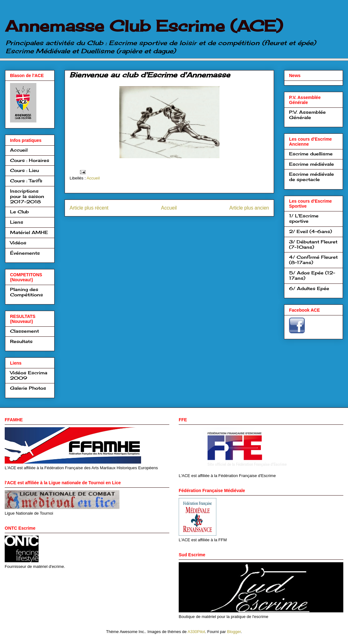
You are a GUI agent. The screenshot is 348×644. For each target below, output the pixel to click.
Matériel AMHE (29, 232)
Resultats (21, 341)
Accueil (93, 178)
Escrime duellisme (311, 154)
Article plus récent (89, 208)
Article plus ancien (249, 208)
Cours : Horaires (30, 160)
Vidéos (18, 243)
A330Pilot (196, 632)
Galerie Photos (28, 388)
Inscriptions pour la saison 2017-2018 (27, 196)
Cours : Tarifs (26, 181)
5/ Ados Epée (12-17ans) (312, 275)
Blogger (234, 632)
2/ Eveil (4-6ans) (311, 231)
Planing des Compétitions (26, 292)
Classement (24, 331)
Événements (25, 253)
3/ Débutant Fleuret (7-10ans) (313, 244)
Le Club (19, 212)
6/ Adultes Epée (309, 288)
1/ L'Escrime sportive (304, 218)
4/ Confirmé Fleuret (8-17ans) (313, 260)
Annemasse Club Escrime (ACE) (144, 26)
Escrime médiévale (311, 164)
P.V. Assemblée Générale (307, 115)
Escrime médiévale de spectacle (311, 177)
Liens (17, 222)
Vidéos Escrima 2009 (29, 375)
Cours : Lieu (24, 170)
